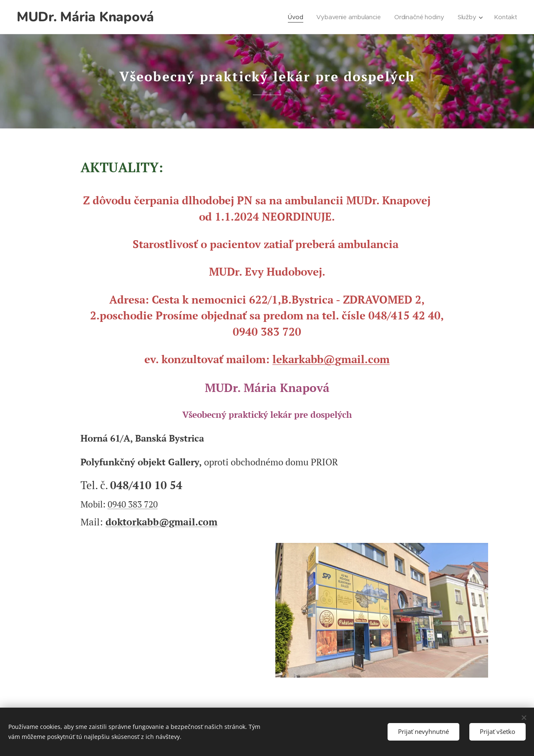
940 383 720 (135, 504)
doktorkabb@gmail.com (161, 522)
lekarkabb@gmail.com (331, 359)
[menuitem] (293, 17)
